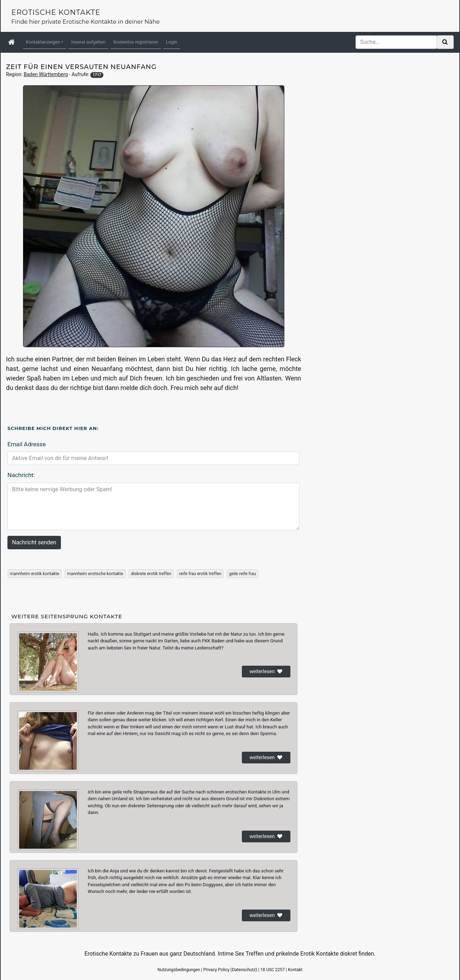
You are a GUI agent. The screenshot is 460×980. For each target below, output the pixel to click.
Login (172, 42)
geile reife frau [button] (243, 574)
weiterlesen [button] (266, 671)
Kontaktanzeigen (43, 42)
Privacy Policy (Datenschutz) (230, 970)
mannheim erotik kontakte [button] (35, 574)
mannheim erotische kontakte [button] (95, 574)
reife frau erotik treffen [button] (200, 574)
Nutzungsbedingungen (179, 970)
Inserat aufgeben (88, 42)
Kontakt (295, 970)
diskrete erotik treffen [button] (151, 574)
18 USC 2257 (272, 970)
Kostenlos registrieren (136, 42)
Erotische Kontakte (56, 12)
